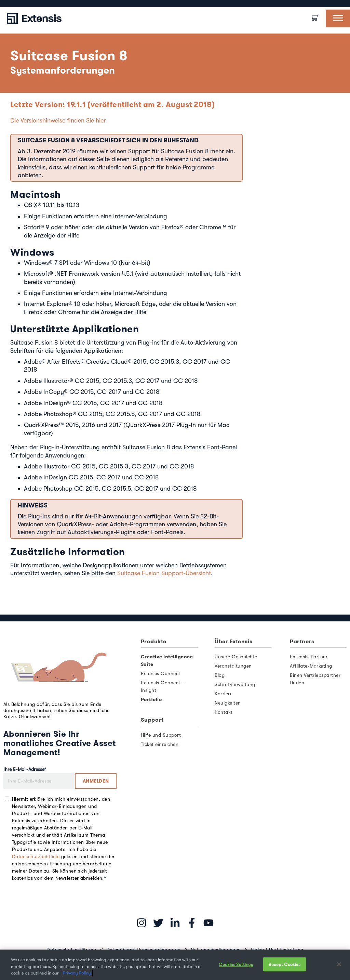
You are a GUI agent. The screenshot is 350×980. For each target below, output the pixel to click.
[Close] (339, 964)
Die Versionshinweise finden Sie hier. (59, 120)
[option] (10, 4)
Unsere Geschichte (236, 657)
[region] (175, 965)
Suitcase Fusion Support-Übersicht (164, 573)
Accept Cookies (285, 964)
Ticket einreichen (160, 744)
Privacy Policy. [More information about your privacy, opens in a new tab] (77, 973)
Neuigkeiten (228, 703)
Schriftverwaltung (235, 684)
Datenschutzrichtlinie (36, 856)
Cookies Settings (236, 964)
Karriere (224, 694)
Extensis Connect (161, 673)
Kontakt (224, 712)
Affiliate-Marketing (311, 666)
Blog (220, 675)
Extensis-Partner (309, 657)
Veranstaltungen (233, 666)
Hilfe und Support (161, 735)
